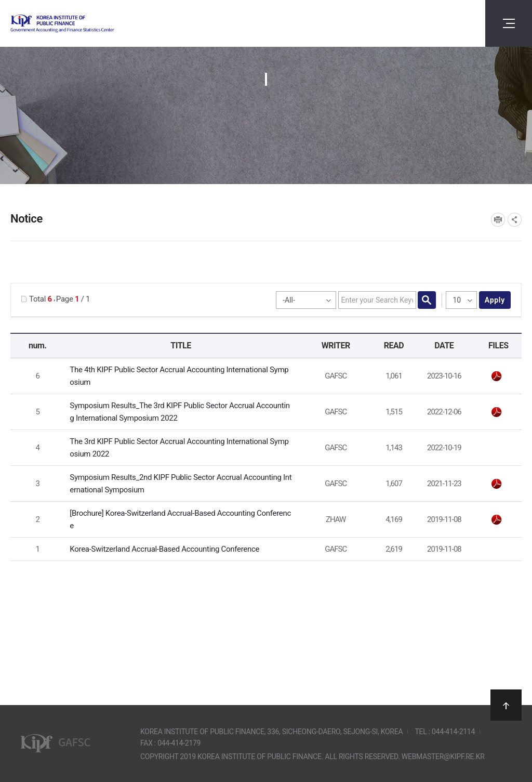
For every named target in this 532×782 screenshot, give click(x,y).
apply (495, 300)
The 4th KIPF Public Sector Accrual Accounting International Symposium (179, 376)
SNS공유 (515, 220)
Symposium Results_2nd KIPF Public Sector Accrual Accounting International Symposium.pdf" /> (497, 484)
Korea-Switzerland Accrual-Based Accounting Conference (164, 549)
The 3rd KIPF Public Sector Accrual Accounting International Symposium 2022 (179, 448)
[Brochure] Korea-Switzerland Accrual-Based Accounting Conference (180, 519)
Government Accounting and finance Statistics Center (90, 24)
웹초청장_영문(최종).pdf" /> (497, 376)
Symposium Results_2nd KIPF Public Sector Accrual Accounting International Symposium (181, 484)
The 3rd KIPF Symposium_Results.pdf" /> (497, 412)
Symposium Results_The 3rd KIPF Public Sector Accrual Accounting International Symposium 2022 (179, 412)
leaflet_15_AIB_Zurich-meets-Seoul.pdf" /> (497, 520)
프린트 (498, 220)
